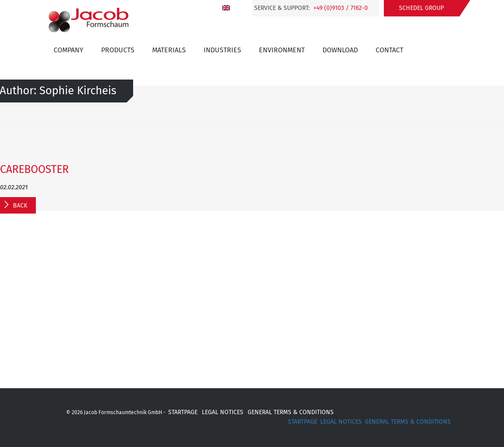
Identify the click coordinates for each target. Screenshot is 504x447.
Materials (169, 50)
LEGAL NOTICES (223, 412)
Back (20, 206)
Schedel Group (421, 8)
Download (340, 50)
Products (118, 50)
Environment (282, 50)
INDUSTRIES (222, 50)
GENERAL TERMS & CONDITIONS (291, 412)
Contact (389, 50)
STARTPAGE (183, 412)
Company (69, 50)
